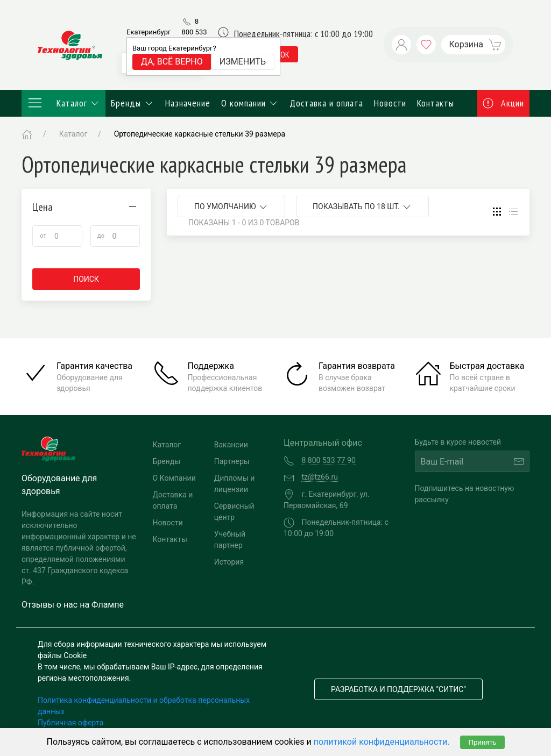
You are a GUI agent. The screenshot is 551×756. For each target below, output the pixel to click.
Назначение (188, 103)
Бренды (133, 103)
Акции (504, 103)
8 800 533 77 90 (194, 32)
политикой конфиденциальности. (382, 742)
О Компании (174, 478)
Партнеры (232, 461)
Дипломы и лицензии (235, 484)
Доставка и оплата (326, 103)
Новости (390, 103)
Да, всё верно (172, 62)
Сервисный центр (234, 512)
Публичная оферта (70, 723)
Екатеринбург (149, 32)
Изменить (243, 62)
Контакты (436, 103)
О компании (250, 103)
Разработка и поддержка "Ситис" (398, 689)
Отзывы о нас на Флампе (73, 605)
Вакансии (231, 445)
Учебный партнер (230, 540)
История (229, 562)
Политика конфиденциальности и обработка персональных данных (144, 706)
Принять (482, 742)
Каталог (63, 103)
